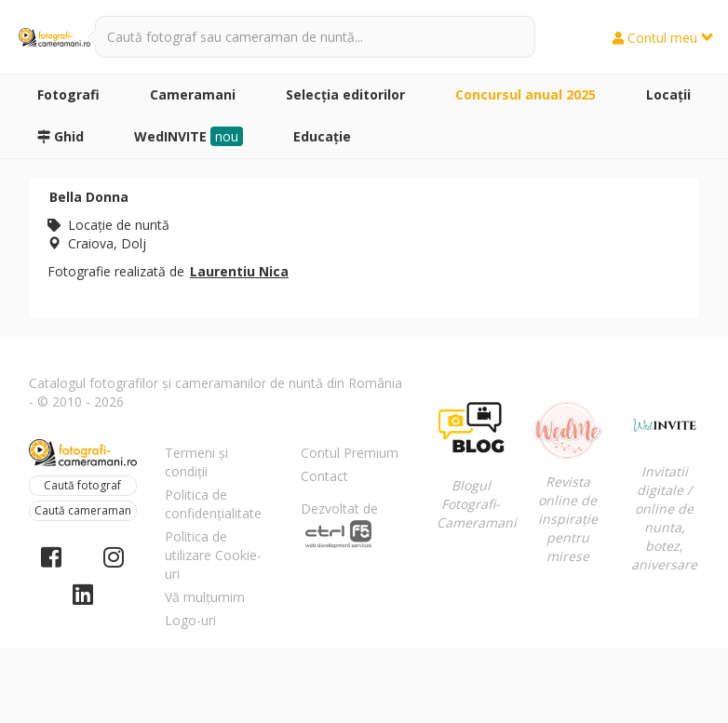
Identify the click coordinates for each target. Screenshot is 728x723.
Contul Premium (350, 453)
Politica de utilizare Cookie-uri (213, 555)
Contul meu (663, 38)
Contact (324, 476)
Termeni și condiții (196, 462)
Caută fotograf (82, 485)
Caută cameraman (83, 510)
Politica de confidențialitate (213, 504)
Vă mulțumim (205, 597)
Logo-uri (190, 620)
